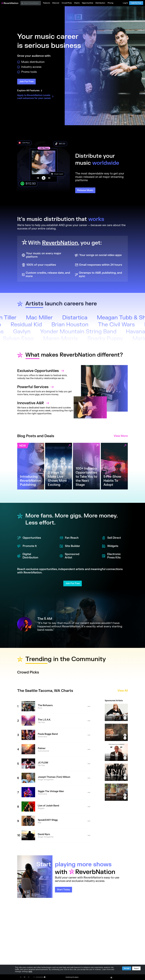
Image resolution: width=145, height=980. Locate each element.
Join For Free (136, 3)
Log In (125, 3)
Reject (136, 968)
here (30, 971)
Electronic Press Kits (111, 556)
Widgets (110, 546)
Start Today (63, 890)
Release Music (85, 190)
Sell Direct (111, 538)
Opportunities (29, 538)
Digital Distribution (28, 556)
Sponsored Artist (69, 556)
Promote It (27, 546)
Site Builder (70, 546)
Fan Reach (69, 538)
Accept (127, 968)
